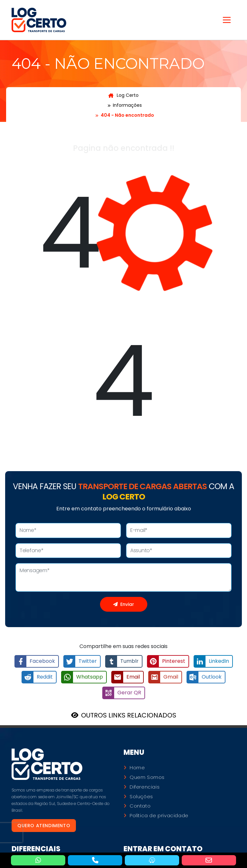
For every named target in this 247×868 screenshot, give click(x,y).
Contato (140, 806)
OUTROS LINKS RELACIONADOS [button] (129, 715)
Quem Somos (147, 777)
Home (137, 768)
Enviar (124, 604)
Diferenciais (145, 787)
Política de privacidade (159, 816)
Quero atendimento (44, 826)
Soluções (141, 797)
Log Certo (123, 95)
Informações (127, 105)
